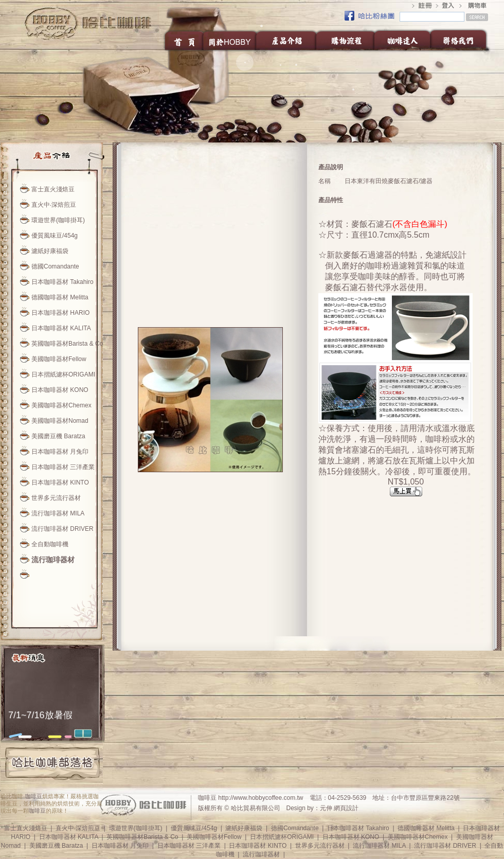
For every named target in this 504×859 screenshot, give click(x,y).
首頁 (183, 40)
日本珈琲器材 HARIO (60, 313)
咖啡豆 (34, 796)
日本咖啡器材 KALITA (61, 328)
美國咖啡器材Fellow (59, 359)
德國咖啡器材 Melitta (60, 297)
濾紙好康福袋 (50, 251)
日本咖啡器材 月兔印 (60, 452)
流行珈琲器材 (53, 560)
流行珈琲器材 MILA (58, 513)
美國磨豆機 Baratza (58, 436)
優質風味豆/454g (55, 236)
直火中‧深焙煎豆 (54, 205)
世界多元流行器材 (56, 498)
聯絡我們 (461, 40)
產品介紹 (286, 40)
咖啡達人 (402, 40)
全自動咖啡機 (50, 544)
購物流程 (345, 40)
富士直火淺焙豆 (53, 189)
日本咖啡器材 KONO (60, 390)
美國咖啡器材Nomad (60, 421)
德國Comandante (55, 266)
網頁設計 (346, 808)
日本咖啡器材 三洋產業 (63, 467)
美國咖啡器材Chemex (61, 405)
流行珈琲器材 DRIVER (62, 529)
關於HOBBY (230, 40)
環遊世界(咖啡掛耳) (58, 220)
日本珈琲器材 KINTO (60, 482)
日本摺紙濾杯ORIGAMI (63, 374)
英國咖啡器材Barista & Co (67, 344)
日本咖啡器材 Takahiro (62, 282)
